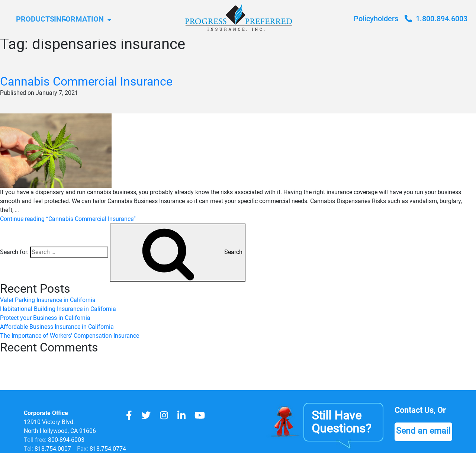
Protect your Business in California (45, 318)
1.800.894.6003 (436, 19)
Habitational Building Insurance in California (58, 309)
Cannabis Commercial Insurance (86, 81)
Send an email (424, 431)
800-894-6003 (66, 440)
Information (115, 19)
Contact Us (416, 410)
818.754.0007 (52, 449)
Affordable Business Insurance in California (57, 327)
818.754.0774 (107, 449)
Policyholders (376, 19)
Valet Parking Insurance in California (48, 300)
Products (38, 19)
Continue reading (68, 219)
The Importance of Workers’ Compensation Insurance (70, 336)
